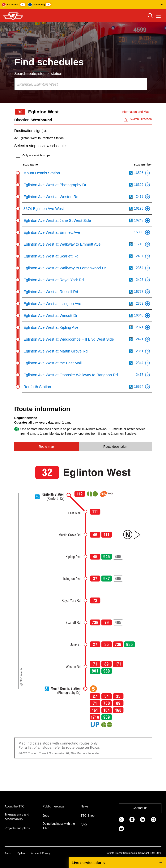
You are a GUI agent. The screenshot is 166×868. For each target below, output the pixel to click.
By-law (21, 853)
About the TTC (15, 806)
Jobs (46, 816)
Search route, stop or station (38, 74)
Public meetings (53, 806)
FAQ (84, 825)
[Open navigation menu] (158, 16)
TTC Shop (88, 816)
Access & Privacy (40, 853)
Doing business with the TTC (59, 826)
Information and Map (136, 112)
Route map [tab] (46, 447)
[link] (121, 819)
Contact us (140, 808)
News (84, 806)
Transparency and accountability (17, 817)
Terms (8, 853)
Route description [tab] (115, 447)
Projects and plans (17, 828)
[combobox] (81, 84)
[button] (83, 5)
